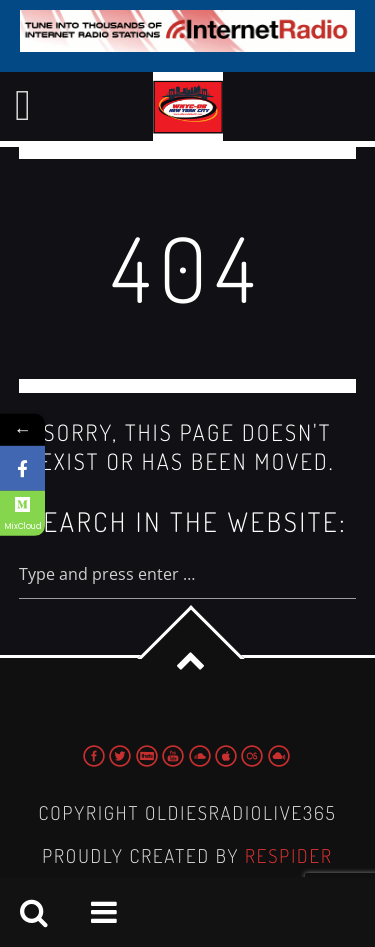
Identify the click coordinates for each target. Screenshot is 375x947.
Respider (289, 855)
